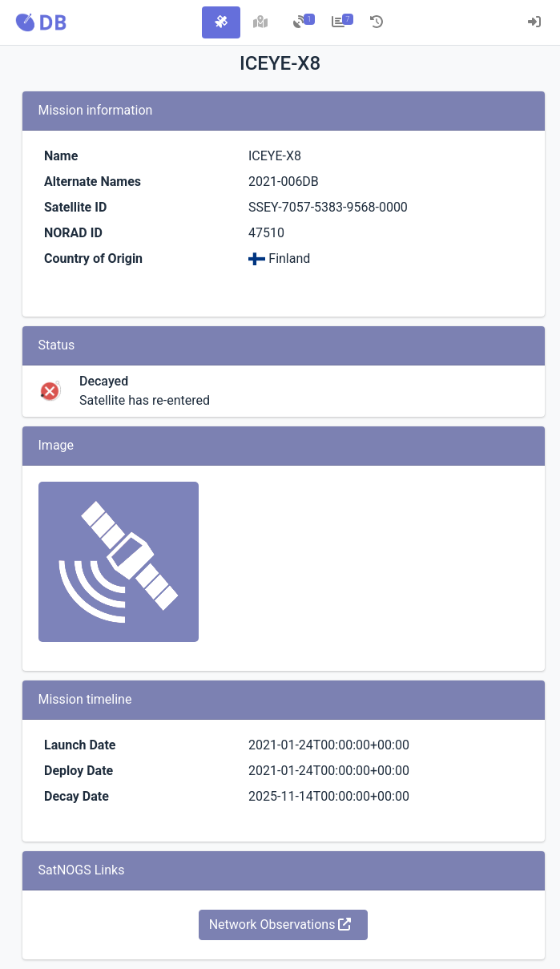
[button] (41, 22)
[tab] (221, 22)
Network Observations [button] (280, 925)
